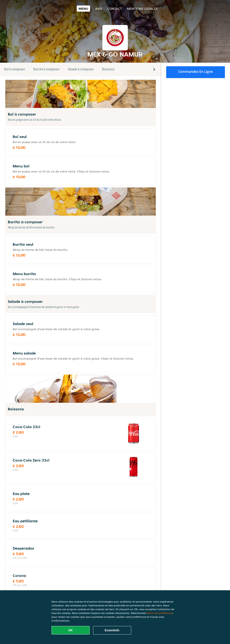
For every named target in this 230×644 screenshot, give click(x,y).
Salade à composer (81, 69)
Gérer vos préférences (160, 613)
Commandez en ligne (195, 72)
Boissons (108, 69)
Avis (99, 9)
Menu (83, 9)
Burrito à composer (47, 69)
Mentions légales (142, 9)
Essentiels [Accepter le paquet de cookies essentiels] (112, 630)
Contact (115, 9)
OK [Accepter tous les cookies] (70, 630)
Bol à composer (15, 69)
